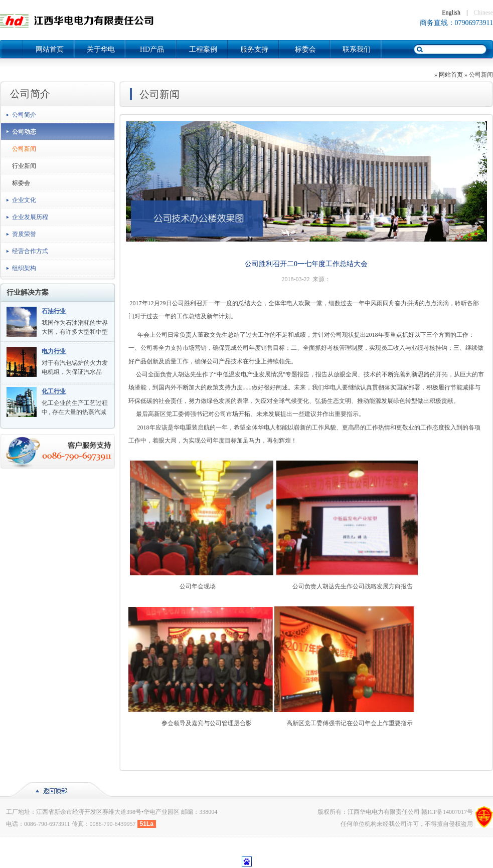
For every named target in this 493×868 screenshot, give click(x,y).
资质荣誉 (24, 234)
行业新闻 (24, 166)
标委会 (305, 49)
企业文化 (24, 200)
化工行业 (54, 391)
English (451, 13)
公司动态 (24, 132)
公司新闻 (24, 149)
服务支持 (254, 49)
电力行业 (54, 351)
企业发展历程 (30, 217)
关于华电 (101, 49)
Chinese (483, 13)
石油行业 (54, 311)
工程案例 (203, 49)
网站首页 (50, 49)
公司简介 (24, 115)
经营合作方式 (30, 251)
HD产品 (152, 49)
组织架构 (24, 268)
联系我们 (357, 49)
